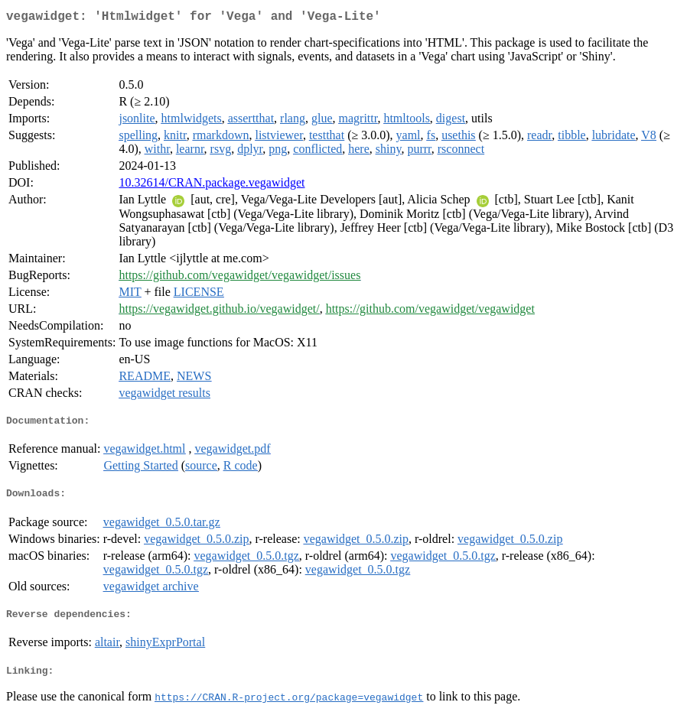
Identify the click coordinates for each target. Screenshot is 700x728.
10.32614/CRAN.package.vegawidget (212, 185)
